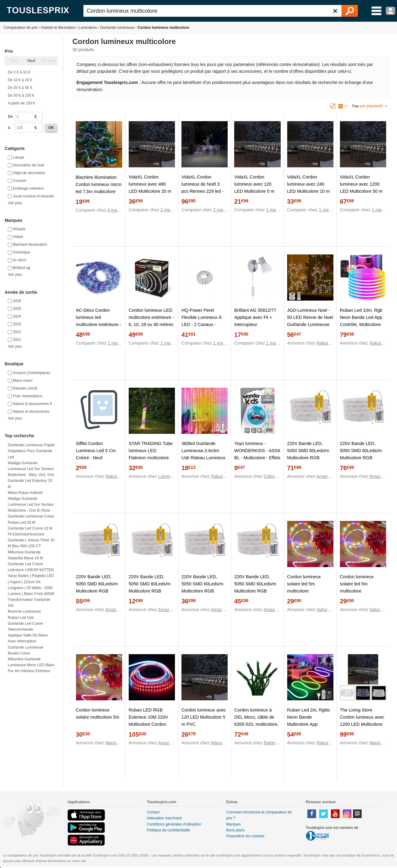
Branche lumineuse (24, 611)
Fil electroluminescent (26, 534)
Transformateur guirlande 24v (29, 603)
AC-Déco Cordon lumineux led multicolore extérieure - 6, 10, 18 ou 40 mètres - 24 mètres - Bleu (99, 324)
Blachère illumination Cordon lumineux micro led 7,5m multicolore (99, 184)
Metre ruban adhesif (25, 493)
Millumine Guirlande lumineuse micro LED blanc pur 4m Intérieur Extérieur (31, 665)
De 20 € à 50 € (20, 88)
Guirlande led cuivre (25, 564)
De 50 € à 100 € (21, 95)
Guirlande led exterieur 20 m (30, 484)
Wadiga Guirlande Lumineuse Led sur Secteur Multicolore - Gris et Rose (31, 504)
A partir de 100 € (21, 103)
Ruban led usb (21, 618)
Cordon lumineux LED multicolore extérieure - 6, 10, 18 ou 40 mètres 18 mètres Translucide (151, 321)
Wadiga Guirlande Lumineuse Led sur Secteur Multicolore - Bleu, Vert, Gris (31, 469)
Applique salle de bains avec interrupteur (28, 638)
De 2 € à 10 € (19, 72)
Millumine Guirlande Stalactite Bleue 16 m (25, 555)
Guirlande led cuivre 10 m (30, 528)
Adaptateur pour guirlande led (30, 454)
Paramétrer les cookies (245, 836)
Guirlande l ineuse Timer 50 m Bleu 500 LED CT (31, 543)
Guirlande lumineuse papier (31, 445)
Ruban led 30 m (22, 522)
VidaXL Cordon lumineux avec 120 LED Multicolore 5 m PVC (254, 188)
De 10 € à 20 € (20, 80)
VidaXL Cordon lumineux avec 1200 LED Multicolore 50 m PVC (361, 188)
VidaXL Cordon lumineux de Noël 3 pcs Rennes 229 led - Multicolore (203, 188)
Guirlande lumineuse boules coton (25, 650)
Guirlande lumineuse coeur (31, 516)
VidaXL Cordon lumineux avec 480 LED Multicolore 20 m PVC (150, 188)
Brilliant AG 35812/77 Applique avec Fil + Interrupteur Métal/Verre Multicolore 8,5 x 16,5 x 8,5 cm (257, 324)
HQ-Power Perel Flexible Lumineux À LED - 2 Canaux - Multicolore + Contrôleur (202, 324)
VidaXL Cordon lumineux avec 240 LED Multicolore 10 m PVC (309, 188)
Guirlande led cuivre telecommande (25, 626)
